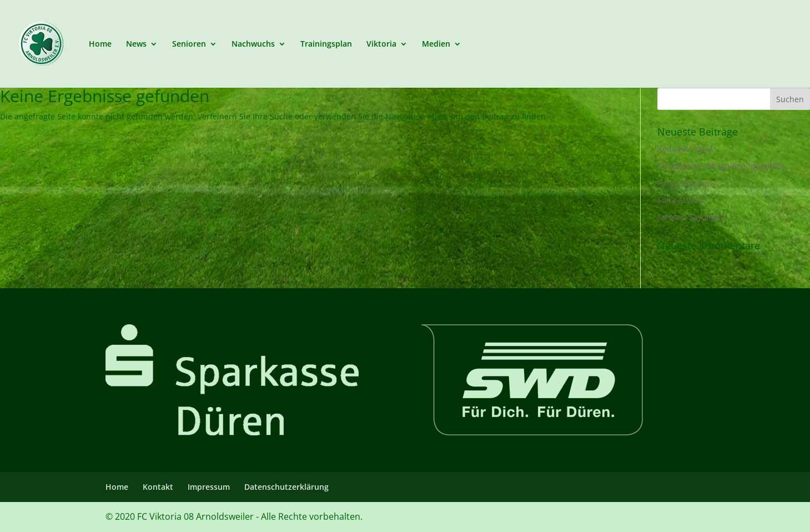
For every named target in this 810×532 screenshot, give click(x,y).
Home (100, 44)
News (136, 44)
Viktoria (381, 44)
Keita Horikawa (685, 149)
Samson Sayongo (689, 217)
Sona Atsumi (681, 200)
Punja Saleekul (685, 183)
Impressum (209, 487)
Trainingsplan (326, 44)
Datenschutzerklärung (286, 487)
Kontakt (158, 487)
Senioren (189, 44)
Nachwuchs (253, 44)
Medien (436, 44)
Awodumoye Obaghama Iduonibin (721, 166)
